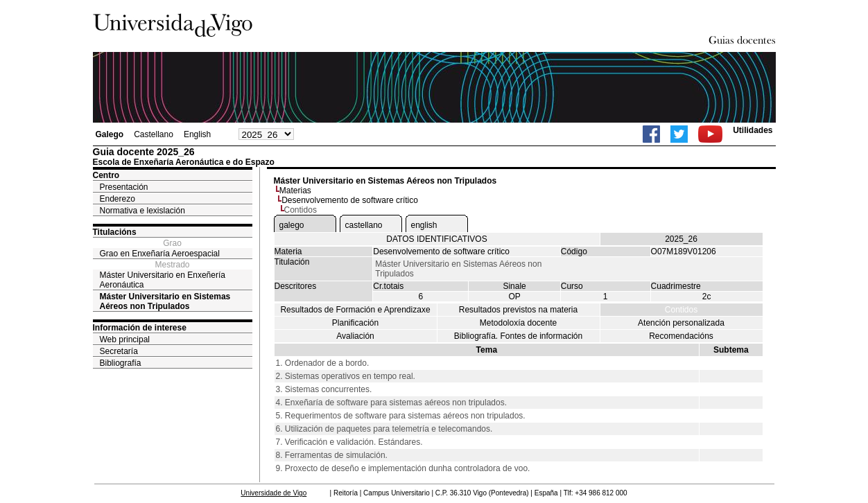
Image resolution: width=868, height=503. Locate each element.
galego (292, 225)
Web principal (125, 339)
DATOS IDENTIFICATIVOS (436, 239)
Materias (295, 191)
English (197, 134)
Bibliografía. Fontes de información (518, 336)
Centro (106, 175)
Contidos (681, 310)
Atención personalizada (681, 323)
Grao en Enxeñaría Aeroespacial (160, 254)
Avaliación (355, 336)
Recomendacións (681, 336)
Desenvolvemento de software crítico (350, 200)
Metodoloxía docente (518, 323)
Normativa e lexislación (142, 211)
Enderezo (118, 199)
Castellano (154, 134)
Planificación (355, 323)
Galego (110, 134)
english (424, 225)
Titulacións (115, 232)
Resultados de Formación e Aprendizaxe (355, 310)
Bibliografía (121, 363)
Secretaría (119, 351)
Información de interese (140, 328)
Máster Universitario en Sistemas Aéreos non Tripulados (165, 301)
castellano (364, 225)
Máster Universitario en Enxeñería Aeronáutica (163, 280)
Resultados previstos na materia (518, 310)
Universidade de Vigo (274, 493)
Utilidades (753, 130)
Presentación (124, 187)
